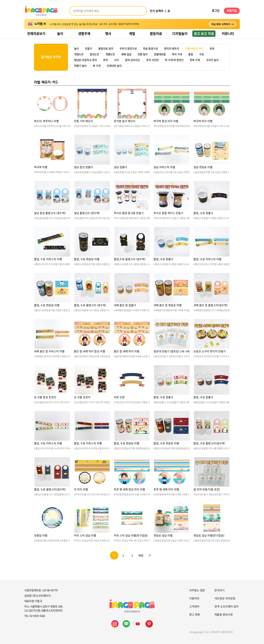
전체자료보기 (36, 34)
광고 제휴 (195, 614)
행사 (108, 34)
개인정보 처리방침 (225, 598)
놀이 (60, 34)
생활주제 (84, 34)
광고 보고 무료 (204, 34)
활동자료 (156, 34)
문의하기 (220, 590)
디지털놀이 (180, 34)
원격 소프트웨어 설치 (227, 606)
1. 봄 (167, 11)
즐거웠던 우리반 (51, 57)
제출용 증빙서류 (224, 614)
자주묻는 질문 (197, 590)
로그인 (216, 11)
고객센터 (194, 606)
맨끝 (141, 555)
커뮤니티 (228, 34)
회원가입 (232, 11)
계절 (132, 34)
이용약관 (194, 598)
